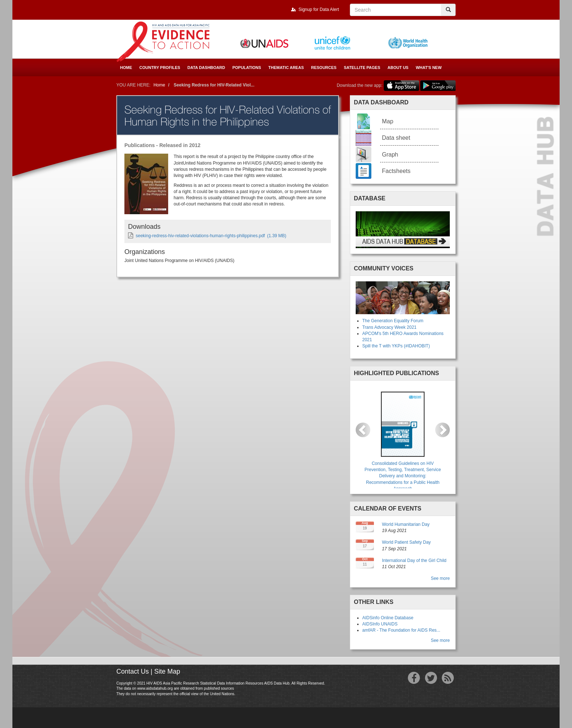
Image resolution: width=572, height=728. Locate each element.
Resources (324, 68)
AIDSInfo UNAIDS (380, 624)
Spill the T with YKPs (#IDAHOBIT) (396, 346)
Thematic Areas (286, 68)
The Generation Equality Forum (393, 321)
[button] (363, 430)
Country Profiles (160, 68)
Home (126, 68)
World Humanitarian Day (406, 524)
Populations (247, 68)
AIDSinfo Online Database (388, 618)
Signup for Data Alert (319, 9)
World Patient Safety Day (406, 542)
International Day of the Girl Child (414, 561)
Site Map (167, 671)
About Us (398, 68)
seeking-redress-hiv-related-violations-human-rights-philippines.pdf (200, 236)
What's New (429, 68)
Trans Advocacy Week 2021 (389, 327)
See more (440, 578)
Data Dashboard (206, 68)
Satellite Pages (362, 68)
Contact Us (133, 671)
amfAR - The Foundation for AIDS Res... (401, 630)
